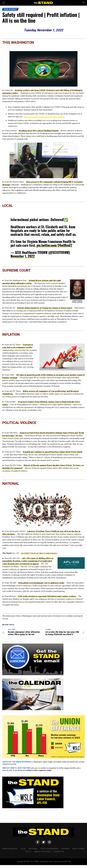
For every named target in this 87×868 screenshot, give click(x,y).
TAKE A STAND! (78, 852)
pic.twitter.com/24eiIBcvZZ (54, 245)
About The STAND (42, 855)
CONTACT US (59, 855)
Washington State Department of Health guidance (44, 117)
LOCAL (23, 852)
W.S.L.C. (28, 855)
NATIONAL (33, 852)
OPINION (65, 852)
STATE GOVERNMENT (49, 852)
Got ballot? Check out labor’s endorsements (39, 553)
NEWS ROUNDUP (10, 852)
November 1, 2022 (23, 256)
